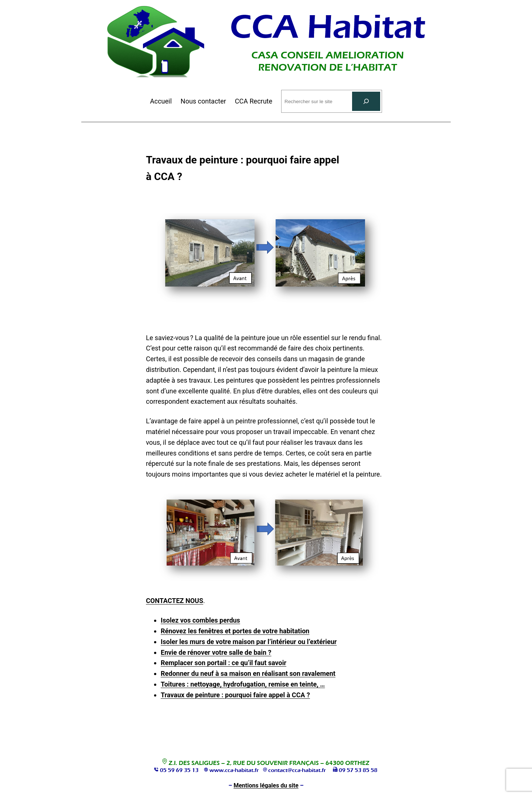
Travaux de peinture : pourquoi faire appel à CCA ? (235, 695)
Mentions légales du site (266, 785)
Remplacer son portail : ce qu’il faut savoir (224, 663)
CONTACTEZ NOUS (175, 601)
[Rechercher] (366, 101)
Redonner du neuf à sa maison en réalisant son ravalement (248, 673)
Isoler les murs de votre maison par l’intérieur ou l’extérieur (249, 642)
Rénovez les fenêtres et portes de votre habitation (235, 631)
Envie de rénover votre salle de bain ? (216, 652)
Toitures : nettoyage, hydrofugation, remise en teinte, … (243, 684)
